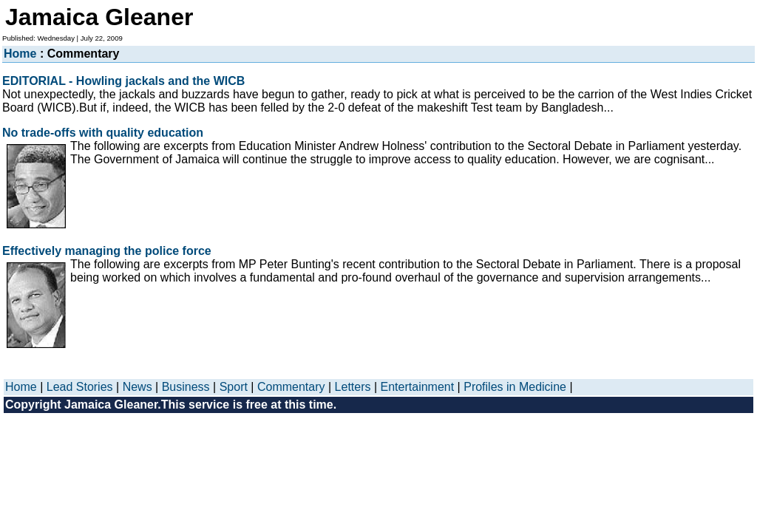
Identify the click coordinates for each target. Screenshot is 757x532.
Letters (353, 387)
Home (20, 54)
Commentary (291, 387)
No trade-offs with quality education (103, 133)
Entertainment (418, 387)
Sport (234, 387)
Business (186, 387)
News (138, 387)
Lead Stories (80, 387)
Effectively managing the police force (107, 251)
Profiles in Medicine (515, 387)
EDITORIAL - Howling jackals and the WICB (123, 81)
